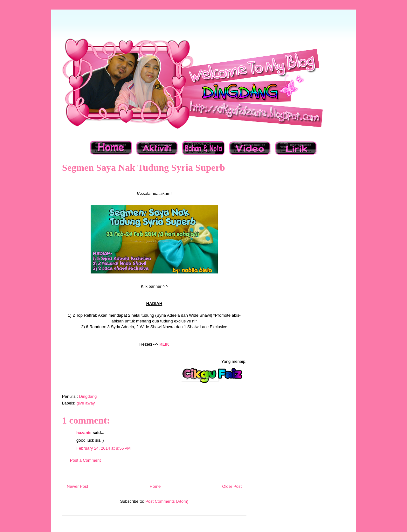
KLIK (164, 344)
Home (155, 486)
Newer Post (77, 486)
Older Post (232, 486)
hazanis (84, 433)
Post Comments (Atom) (167, 501)
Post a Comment (85, 460)
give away (86, 403)
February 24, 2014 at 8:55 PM (103, 448)
